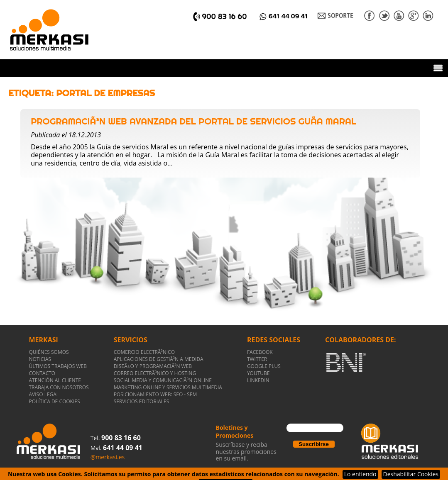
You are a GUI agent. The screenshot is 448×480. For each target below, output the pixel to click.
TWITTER (257, 359)
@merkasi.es (108, 457)
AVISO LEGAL (44, 394)
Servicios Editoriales (142, 401)
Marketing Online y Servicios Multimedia (168, 387)
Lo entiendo (360, 474)
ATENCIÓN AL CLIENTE (55, 380)
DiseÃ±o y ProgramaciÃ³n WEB (153, 366)
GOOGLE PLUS (264, 366)
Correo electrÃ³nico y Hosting (155, 373)
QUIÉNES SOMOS (49, 352)
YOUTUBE (258, 373)
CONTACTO (42, 373)
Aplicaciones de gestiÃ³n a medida (159, 359)
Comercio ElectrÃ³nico (144, 352)
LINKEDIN (258, 380)
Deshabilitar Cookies (411, 474)
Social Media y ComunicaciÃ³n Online (163, 380)
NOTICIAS (40, 359)
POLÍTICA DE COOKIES (55, 401)
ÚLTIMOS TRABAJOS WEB (58, 366)
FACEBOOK (260, 352)
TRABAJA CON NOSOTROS (59, 387)
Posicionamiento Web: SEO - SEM (155, 394)
